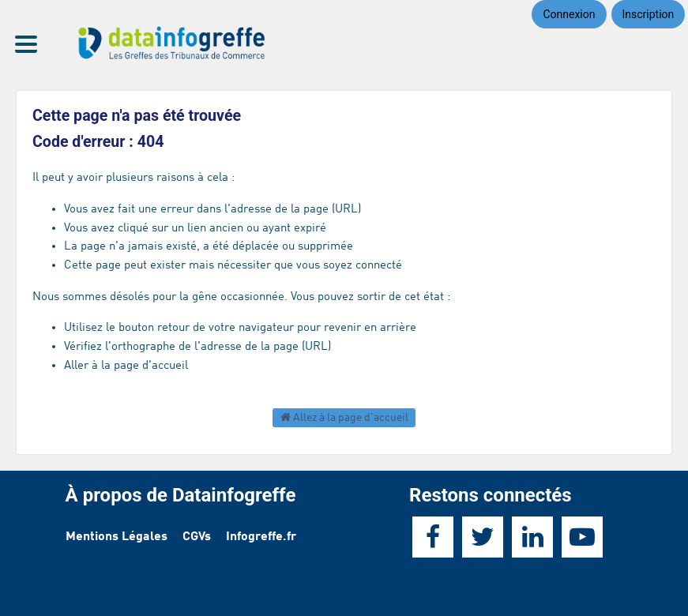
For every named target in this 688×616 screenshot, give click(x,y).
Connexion (569, 14)
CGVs (197, 537)
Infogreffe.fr (261, 537)
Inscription (649, 14)
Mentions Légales (117, 537)
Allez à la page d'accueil (344, 417)
